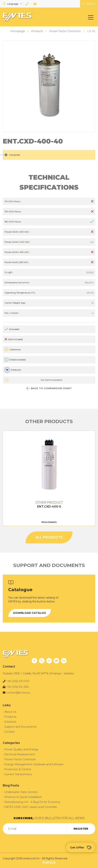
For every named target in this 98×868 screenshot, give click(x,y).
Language (11, 4)
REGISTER (81, 829)
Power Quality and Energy (21, 749)
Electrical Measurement (20, 754)
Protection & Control (18, 769)
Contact (10, 732)
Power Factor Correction (20, 759)
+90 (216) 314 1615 (17, 687)
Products (10, 717)
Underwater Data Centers (21, 792)
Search (89, 4)
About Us (10, 712)
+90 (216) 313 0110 (18, 681)
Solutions (10, 722)
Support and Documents (20, 727)
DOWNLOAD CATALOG (30, 613)
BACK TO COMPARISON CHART (49, 388)
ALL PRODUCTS (49, 537)
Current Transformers (18, 774)
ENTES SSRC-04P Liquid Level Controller (31, 807)
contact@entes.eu (18, 693)
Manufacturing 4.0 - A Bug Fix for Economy (32, 802)
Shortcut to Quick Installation (23, 797)
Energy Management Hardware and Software (34, 764)
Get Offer (81, 848)
